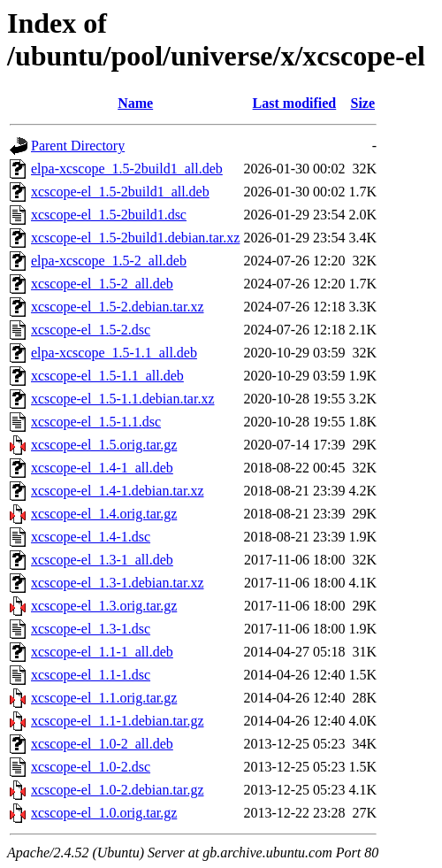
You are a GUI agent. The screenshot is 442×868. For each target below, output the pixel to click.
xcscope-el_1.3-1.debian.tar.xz (117, 583)
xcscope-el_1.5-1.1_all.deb (107, 376)
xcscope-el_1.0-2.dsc (91, 767)
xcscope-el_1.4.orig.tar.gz (104, 514)
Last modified (295, 103)
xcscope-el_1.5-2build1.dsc (109, 215)
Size (362, 103)
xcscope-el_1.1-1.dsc (91, 675)
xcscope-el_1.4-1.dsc (91, 537)
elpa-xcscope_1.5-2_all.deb (109, 261)
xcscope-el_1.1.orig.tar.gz (104, 698)
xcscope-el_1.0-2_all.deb (102, 744)
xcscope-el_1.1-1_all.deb (102, 652)
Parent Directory (78, 146)
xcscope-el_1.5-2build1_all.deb (120, 192)
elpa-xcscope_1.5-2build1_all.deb (127, 169)
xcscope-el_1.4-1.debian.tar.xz (117, 491)
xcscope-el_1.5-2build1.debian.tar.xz (135, 238)
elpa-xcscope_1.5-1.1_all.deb (114, 353)
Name (135, 103)
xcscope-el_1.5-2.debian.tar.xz (117, 307)
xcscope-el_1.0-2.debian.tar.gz (117, 790)
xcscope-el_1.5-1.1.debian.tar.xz (122, 399)
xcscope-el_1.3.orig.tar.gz (104, 606)
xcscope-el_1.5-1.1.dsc (96, 422)
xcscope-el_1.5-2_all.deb (102, 284)
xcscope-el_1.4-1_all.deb (102, 468)
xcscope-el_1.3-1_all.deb (102, 560)
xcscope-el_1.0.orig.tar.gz (104, 813)
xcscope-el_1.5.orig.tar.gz (104, 445)
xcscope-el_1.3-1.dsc (91, 629)
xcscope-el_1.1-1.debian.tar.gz (117, 721)
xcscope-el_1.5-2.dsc (91, 330)
